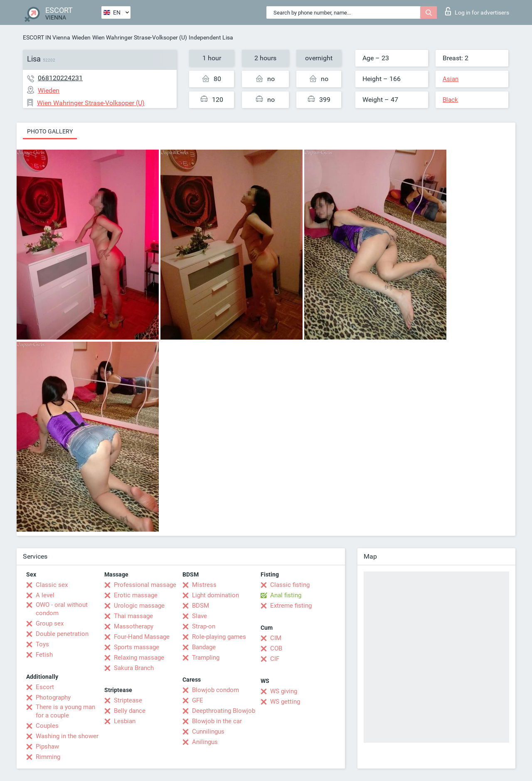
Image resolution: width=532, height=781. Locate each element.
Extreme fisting (291, 606)
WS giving (284, 691)
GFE (198, 700)
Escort (45, 687)
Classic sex (52, 585)
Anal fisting (286, 595)
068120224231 (60, 78)
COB (276, 648)
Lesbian (125, 721)
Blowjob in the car (217, 721)
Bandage (204, 647)
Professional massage (145, 585)
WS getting (285, 702)
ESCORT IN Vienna (47, 37)
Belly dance (130, 711)
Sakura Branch (134, 668)
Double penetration (62, 634)
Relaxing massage (139, 658)
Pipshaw (47, 747)
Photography (53, 697)
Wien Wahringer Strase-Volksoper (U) (140, 37)
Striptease (128, 700)
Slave (199, 616)
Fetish (44, 655)
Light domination (216, 595)
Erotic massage (136, 595)
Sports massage (137, 647)
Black (450, 100)
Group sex (50, 623)
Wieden (81, 37)
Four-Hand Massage (142, 637)
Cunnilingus (208, 732)
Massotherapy (134, 626)
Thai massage (133, 616)
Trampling (206, 658)
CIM (276, 638)
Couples (47, 726)
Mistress (204, 585)
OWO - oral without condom (62, 609)
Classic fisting (290, 585)
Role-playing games (219, 637)
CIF (275, 659)
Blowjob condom (216, 690)
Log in (477, 11)
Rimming (48, 757)
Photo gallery (50, 131)
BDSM (201, 606)
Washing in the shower (67, 736)
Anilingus (205, 742)
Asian (451, 79)
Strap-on (204, 626)
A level (45, 595)
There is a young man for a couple (65, 711)
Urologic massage (139, 606)
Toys (42, 644)
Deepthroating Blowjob (224, 711)
